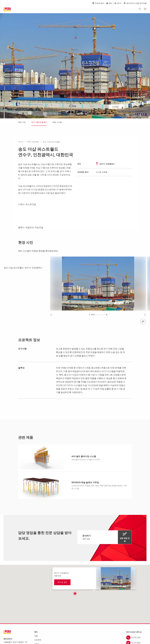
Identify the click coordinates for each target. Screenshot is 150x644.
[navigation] (104, 537)
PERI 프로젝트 (33, 142)
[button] (75, 593)
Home (21, 142)
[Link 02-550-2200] (136, 638)
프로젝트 (38, 640)
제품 (36, 636)
